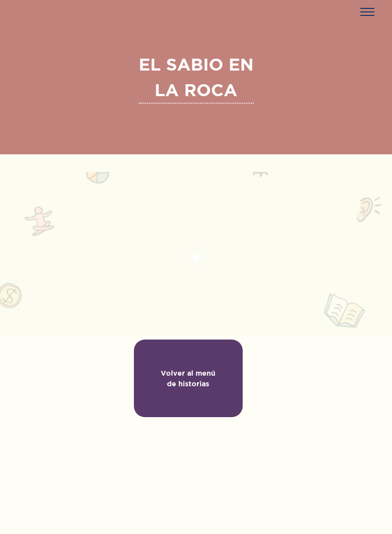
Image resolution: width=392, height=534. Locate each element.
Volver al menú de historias (188, 378)
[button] (367, 12)
